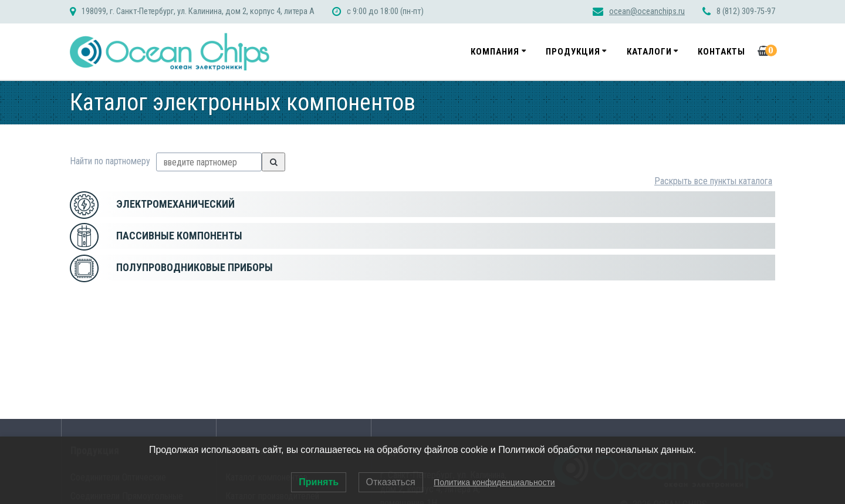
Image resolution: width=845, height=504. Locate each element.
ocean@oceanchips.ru (647, 11)
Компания (495, 52)
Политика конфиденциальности (494, 482)
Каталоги (649, 52)
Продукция (573, 52)
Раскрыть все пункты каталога (713, 181)
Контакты (721, 52)
